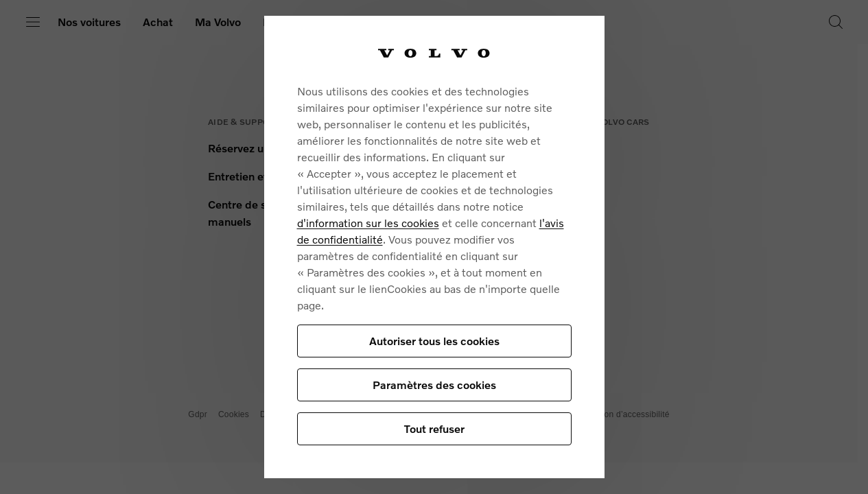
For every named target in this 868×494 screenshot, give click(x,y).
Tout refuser (434, 428)
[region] (434, 247)
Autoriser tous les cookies (434, 341)
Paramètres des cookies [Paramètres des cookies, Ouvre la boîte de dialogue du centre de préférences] (434, 385)
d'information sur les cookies (368, 223)
